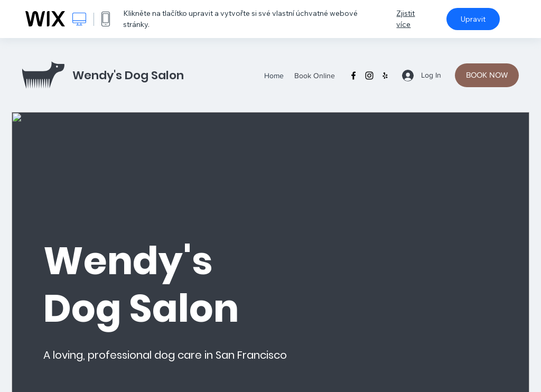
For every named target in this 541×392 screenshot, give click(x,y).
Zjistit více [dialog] (405, 19)
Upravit (473, 19)
